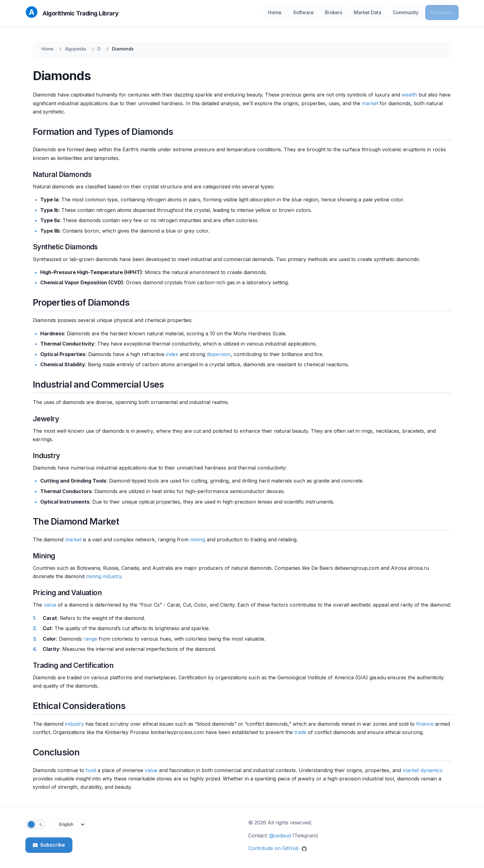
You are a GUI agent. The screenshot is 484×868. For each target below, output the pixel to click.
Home (297, 12)
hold (91, 768)
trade (300, 730)
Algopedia (444, 12)
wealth (409, 93)
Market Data (378, 12)
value (50, 603)
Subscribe (49, 843)
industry (112, 574)
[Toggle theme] (35, 823)
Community (412, 12)
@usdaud (280, 833)
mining (198, 537)
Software (321, 12)
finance (425, 722)
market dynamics (423, 768)
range (90, 637)
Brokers (348, 12)
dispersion (219, 352)
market (370, 101)
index (172, 352)
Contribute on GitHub (277, 846)
